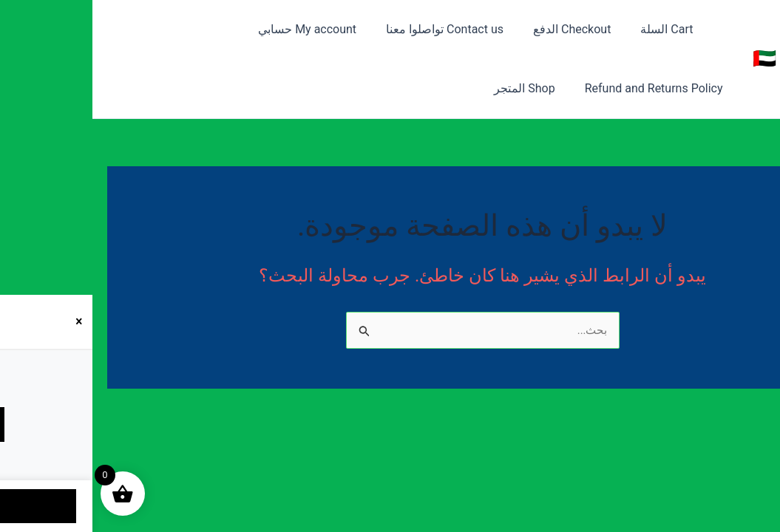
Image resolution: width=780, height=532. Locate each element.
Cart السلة (583, 29)
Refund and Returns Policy (99, 29)
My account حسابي (241, 29)
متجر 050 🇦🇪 (713, 58)
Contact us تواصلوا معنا (373, 29)
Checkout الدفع (494, 29)
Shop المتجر (603, 88)
